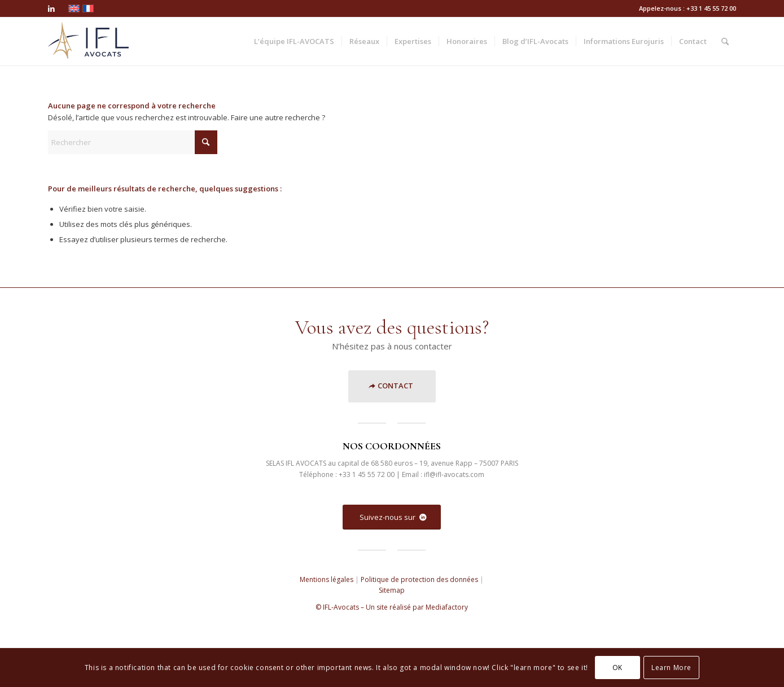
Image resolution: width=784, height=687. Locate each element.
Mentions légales (327, 579)
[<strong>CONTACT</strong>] (392, 386)
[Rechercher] (725, 41)
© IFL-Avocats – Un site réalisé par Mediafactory (392, 607)
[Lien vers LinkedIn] (51, 8)
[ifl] (88, 41)
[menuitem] (294, 41)
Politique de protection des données (419, 579)
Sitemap (392, 590)
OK (617, 668)
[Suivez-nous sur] (392, 517)
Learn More (671, 668)
